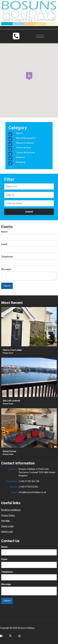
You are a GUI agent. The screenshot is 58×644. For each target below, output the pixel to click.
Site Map (6, 521)
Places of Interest (25, 143)
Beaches (20, 157)
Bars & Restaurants (26, 138)
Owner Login (7, 526)
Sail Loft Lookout (11, 401)
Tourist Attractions (25, 153)
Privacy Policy (8, 515)
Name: (5, 232)
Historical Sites (24, 148)
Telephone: (7, 257)
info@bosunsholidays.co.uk (32, 492)
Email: (4, 244)
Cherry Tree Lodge (12, 350)
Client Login (7, 532)
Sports (19, 133)
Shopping (21, 162)
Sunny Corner (10, 451)
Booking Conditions (11, 510)
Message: (6, 269)
